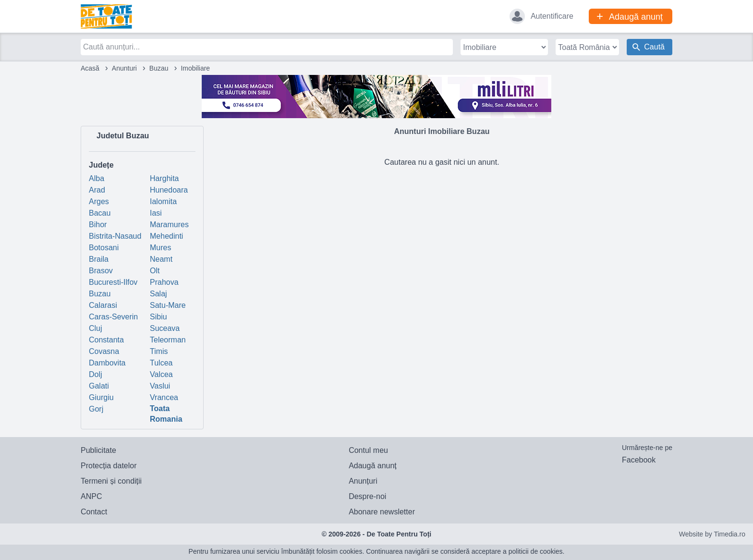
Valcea (161, 374)
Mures (160, 248)
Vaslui (160, 386)
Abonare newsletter (382, 512)
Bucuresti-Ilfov (113, 282)
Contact (94, 512)
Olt (155, 271)
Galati (99, 386)
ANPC (91, 496)
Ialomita (163, 201)
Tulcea (161, 363)
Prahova (164, 282)
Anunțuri (363, 481)
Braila (99, 259)
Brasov (101, 271)
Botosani (104, 248)
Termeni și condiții (111, 481)
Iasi (156, 213)
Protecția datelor (109, 466)
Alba (97, 178)
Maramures (169, 225)
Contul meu (368, 450)
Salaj (158, 294)
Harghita (164, 178)
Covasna (104, 351)
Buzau (159, 68)
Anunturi (124, 68)
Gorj (96, 409)
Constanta (106, 340)
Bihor (98, 225)
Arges (99, 201)
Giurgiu (101, 397)
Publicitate (98, 450)
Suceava (165, 328)
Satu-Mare (168, 305)
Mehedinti (166, 236)
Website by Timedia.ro (712, 534)
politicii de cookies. (537, 551)
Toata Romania (166, 414)
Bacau (100, 213)
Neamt (161, 259)
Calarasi (103, 305)
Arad (97, 190)
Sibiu (158, 317)
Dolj (96, 374)
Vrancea (164, 397)
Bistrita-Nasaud (115, 236)
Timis (159, 351)
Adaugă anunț (373, 466)
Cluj (96, 328)
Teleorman (168, 340)
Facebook (639, 460)
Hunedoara (169, 190)
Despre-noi (367, 496)
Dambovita (107, 363)
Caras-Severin (113, 317)
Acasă (90, 68)
